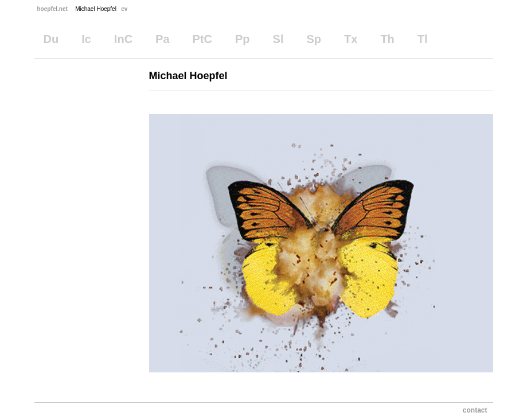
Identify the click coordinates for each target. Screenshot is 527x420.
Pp (243, 39)
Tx (351, 39)
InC (123, 39)
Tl (423, 39)
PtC (202, 39)
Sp (314, 39)
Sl (278, 39)
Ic (86, 39)
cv (124, 9)
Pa (162, 39)
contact (475, 410)
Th (387, 39)
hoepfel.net (52, 9)
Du (51, 39)
